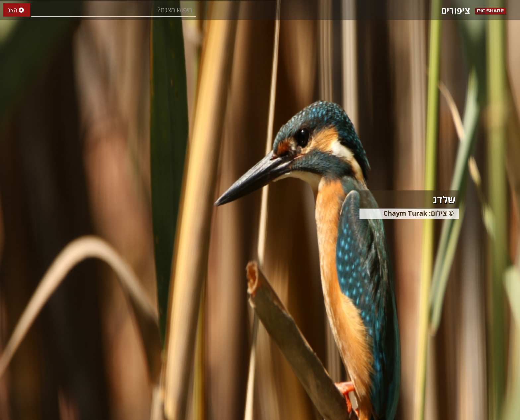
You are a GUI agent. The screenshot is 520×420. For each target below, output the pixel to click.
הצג (17, 10)
